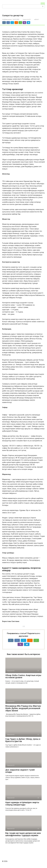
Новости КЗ (27, 19)
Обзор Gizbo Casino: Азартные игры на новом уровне (23, 676)
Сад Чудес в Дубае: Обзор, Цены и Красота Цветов (23, 740)
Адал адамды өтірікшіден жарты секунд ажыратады (22, 804)
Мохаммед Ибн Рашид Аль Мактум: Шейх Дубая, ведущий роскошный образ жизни (23, 708)
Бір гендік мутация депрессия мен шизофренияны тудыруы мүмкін (23, 834)
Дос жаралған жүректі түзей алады (20, 771)
